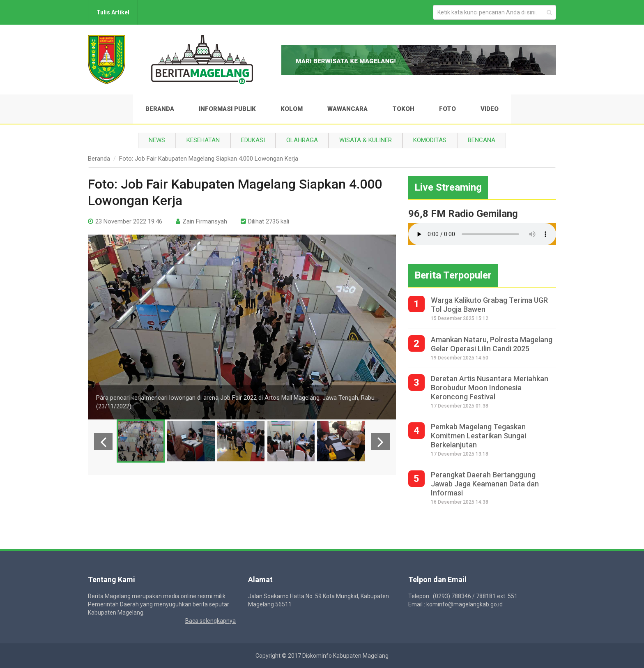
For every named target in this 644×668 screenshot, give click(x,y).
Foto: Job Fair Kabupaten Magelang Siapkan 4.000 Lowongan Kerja (209, 159)
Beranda (160, 109)
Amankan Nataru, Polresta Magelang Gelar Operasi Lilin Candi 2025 (492, 344)
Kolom (292, 109)
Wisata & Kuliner (366, 140)
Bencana (482, 140)
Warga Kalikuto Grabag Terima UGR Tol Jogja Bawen (489, 305)
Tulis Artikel (113, 12)
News (157, 140)
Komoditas (430, 140)
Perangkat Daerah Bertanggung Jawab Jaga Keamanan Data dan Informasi (485, 484)
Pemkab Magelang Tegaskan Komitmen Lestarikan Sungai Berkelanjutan (478, 436)
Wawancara (347, 109)
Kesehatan (203, 140)
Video (490, 109)
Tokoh (403, 109)
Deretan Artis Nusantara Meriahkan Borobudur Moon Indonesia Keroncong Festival (490, 388)
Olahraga (302, 140)
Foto (447, 109)
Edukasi (253, 140)
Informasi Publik (227, 109)
